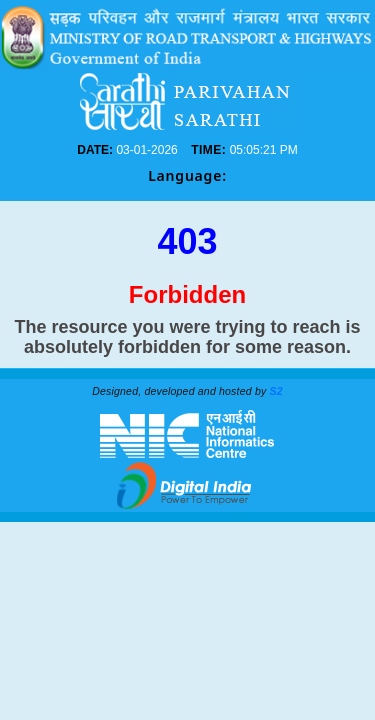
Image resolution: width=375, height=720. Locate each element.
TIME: (213, 150)
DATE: (162, 150)
